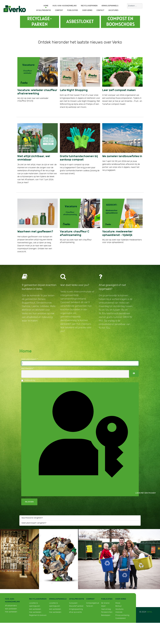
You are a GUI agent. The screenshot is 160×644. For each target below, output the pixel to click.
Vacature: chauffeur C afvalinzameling (75, 233)
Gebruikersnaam (29, 359)
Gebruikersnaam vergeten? (34, 523)
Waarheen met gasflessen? (35, 232)
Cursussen (73, 603)
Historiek (119, 612)
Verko (149, 612)
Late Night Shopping (74, 90)
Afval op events (75, 612)
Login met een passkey (82, 439)
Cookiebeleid (120, 618)
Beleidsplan (106, 615)
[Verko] (15, 9)
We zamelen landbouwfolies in (122, 156)
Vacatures (119, 609)
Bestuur (118, 606)
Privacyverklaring (122, 615)
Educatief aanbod (76, 606)
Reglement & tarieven (38, 615)
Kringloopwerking (76, 609)
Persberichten (107, 612)
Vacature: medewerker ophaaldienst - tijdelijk (117, 233)
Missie (118, 603)
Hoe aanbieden (11, 612)
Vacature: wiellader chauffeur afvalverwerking (37, 92)
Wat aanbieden (11, 609)
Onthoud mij (30, 380)
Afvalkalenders (11, 606)
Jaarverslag (106, 609)
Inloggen (29, 502)
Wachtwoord (28, 369)
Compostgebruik (93, 603)
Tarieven (90, 606)
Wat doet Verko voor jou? (75, 285)
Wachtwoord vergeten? (32, 518)
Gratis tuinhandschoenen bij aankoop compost (79, 158)
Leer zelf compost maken (119, 90)
